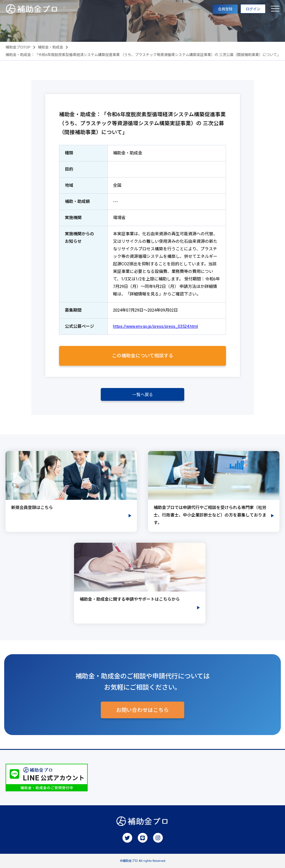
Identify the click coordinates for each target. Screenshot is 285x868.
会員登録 (225, 9)
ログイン (253, 9)
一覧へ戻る (143, 395)
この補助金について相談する (142, 356)
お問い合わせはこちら (142, 710)
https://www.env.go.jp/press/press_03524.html (155, 326)
